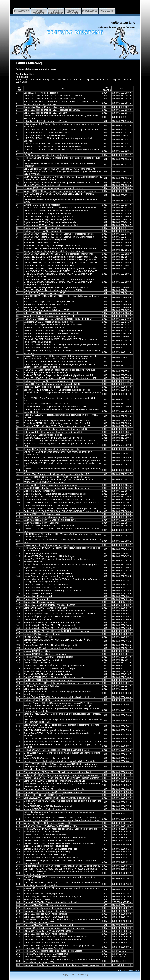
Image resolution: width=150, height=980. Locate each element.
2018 (105, 79)
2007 (32, 79)
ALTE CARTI (107, 11)
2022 (132, 79)
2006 (25, 79)
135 (18, 588)
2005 (18, 79)
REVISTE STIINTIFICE (73, 12)
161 (18, 625)
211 (18, 704)
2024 (24, 82)
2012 (65, 79)
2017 (99, 79)
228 (18, 767)
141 (18, 596)
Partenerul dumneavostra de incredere (117, 27)
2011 (59, 79)
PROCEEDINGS (90, 11)
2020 (119, 79)
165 (18, 631)
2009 (45, 79)
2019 (112, 79)
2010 (52, 79)
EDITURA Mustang (123, 23)
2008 (38, 79)
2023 (18, 82)
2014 (78, 79)
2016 (92, 79)
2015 (85, 79)
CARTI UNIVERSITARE (56, 12)
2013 (72, 79)
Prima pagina (22, 11)
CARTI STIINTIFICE (39, 12)
